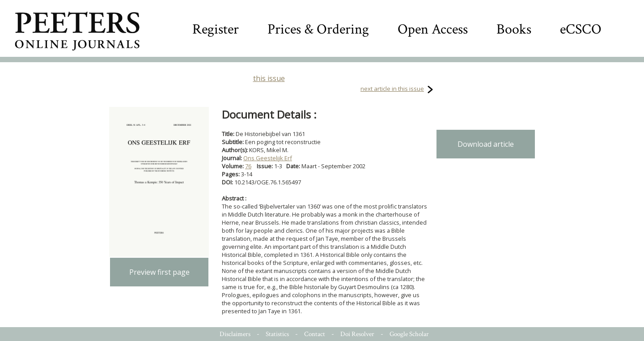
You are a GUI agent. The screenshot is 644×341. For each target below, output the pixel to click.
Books (514, 29)
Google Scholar (409, 334)
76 (248, 166)
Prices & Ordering (318, 29)
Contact (315, 334)
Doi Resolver (357, 334)
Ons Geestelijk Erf (268, 158)
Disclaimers (235, 334)
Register (216, 29)
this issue (269, 78)
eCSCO (581, 29)
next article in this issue (392, 89)
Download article (486, 144)
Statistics (277, 334)
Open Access (433, 29)
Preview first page (159, 272)
